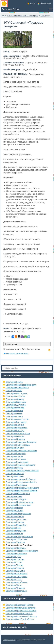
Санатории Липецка (15, 474)
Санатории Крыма (14, 382)
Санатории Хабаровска (16, 577)
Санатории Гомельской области (21, 608)
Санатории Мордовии (16, 531)
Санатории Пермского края (18, 505)
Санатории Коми (13, 528)
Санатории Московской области (21, 479)
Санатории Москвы (15, 476)
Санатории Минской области (19, 614)
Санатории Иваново (15, 436)
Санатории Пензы (14, 413)
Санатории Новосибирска (18, 494)
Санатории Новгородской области (22, 491)
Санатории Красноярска (17, 462)
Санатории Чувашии (15, 588)
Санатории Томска (14, 565)
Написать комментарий (17, 354)
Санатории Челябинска (17, 582)
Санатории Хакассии (15, 542)
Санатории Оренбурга (16, 499)
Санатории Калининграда (18, 445)
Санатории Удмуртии (15, 571)
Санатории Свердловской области (22, 551)
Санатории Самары (15, 399)
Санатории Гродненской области (21, 611)
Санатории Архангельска (17, 419)
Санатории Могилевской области (21, 616)
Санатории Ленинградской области (22, 471)
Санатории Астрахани (16, 405)
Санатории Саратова (15, 396)
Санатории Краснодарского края (21, 385)
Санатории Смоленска (16, 554)
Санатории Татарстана (16, 539)
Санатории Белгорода (16, 422)
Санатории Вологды (15, 431)
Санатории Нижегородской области (22, 488)
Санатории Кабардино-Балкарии (21, 442)
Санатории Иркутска (15, 439)
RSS (49, 350)
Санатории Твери (14, 562)
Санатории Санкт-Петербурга (19, 545)
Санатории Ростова (15, 408)
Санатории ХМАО (14, 579)
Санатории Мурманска (16, 485)
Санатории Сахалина (16, 548)
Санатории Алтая (14, 391)
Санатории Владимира (16, 428)
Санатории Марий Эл (16, 525)
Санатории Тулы (13, 557)
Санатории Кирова (14, 456)
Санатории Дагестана (16, 519)
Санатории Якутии (14, 534)
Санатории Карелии (15, 522)
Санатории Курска (14, 468)
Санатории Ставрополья (17, 388)
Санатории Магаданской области (21, 482)
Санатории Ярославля (16, 591)
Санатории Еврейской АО (18, 433)
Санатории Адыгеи (14, 511)
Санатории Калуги (14, 416)
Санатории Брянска (15, 425)
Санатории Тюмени (15, 568)
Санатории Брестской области (20, 605)
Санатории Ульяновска (16, 574)
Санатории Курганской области (20, 465)
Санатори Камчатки (15, 448)
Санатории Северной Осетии (19, 537)
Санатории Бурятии (15, 516)
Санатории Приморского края (19, 502)
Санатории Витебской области (20, 619)
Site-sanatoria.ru (9, 640)
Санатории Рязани (14, 411)
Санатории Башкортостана (18, 514)
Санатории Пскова (14, 508)
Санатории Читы (13, 585)
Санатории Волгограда (16, 393)
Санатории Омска (14, 496)
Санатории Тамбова (15, 559)
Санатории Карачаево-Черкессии (21, 451)
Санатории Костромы (16, 459)
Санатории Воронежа (16, 402)
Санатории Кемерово (16, 454)
